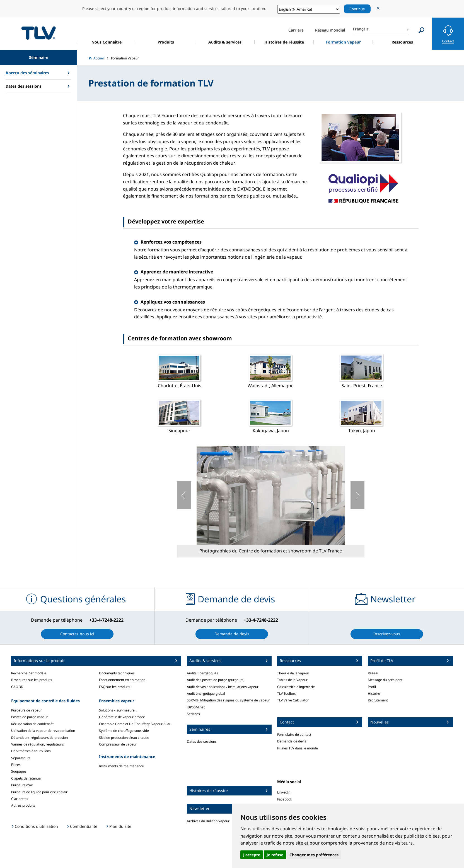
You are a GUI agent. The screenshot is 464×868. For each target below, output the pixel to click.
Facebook (285, 799)
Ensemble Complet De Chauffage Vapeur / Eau (135, 724)
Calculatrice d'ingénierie (296, 687)
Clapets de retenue (26, 778)
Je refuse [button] (275, 855)
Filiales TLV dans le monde (298, 748)
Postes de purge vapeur (30, 717)
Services (193, 714)
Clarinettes (20, 799)
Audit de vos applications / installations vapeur (223, 687)
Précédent (184, 495)
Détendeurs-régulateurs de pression (39, 738)
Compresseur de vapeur (118, 744)
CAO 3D (17, 687)
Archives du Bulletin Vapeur (208, 821)
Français (361, 29)
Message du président (385, 680)
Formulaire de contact (294, 734)
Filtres (16, 765)
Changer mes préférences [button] (314, 855)
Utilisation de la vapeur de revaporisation (43, 731)
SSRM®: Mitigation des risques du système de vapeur (228, 700)
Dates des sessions (202, 741)
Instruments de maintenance (121, 766)
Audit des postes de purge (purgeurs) (216, 680)
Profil (372, 687)
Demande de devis (292, 741)
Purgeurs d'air (22, 785)
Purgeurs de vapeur (26, 710)
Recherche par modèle (29, 673)
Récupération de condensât (32, 724)
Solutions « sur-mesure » (118, 710)
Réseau (374, 673)
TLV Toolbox (286, 693)
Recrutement (378, 700)
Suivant (357, 495)
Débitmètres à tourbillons (31, 751)
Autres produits (23, 805)
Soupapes (19, 771)
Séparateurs (21, 758)
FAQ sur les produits (115, 687)
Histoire (374, 693)
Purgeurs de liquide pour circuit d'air (39, 792)
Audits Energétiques (202, 673)
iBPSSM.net (196, 707)
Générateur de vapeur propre (122, 717)
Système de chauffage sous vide (124, 731)
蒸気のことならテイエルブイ (38, 33)
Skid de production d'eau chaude (124, 738)
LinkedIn (284, 792)
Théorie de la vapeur (293, 673)
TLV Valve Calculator (293, 700)
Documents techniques (117, 673)
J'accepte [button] (252, 855)
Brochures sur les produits (32, 680)
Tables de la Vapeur (292, 680)
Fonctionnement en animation (122, 680)
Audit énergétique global (206, 693)
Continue (357, 9)
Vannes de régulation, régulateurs (38, 744)
